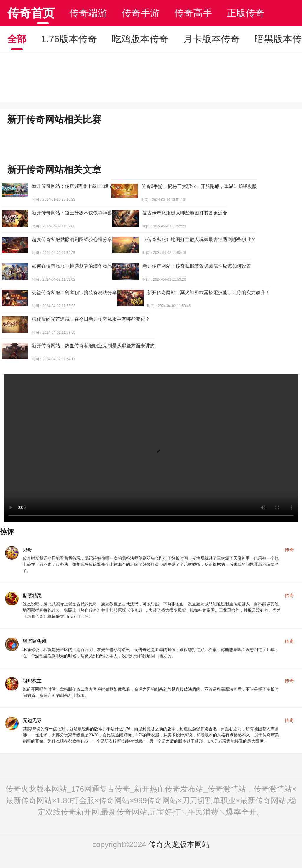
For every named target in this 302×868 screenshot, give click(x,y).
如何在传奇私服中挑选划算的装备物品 (72, 266)
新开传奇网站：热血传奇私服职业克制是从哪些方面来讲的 (93, 346)
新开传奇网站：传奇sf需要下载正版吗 (71, 186)
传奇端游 (88, 13)
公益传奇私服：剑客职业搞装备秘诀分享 (74, 293)
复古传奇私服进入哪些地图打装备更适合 (185, 213)
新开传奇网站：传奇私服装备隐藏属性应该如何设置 (197, 266)
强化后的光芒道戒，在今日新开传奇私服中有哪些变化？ (91, 319)
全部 (17, 39)
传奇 (289, 550)
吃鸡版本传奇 (140, 39)
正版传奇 (246, 13)
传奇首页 (31, 13)
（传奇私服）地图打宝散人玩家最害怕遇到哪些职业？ (199, 239)
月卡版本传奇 (211, 39)
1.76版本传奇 (69, 39)
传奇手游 (141, 13)
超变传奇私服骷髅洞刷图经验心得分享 (72, 239)
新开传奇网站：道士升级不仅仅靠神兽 (72, 213)
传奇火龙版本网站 (179, 844)
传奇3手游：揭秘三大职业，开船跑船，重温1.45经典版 (199, 186)
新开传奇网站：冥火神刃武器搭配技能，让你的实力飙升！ (209, 293)
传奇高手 (193, 13)
